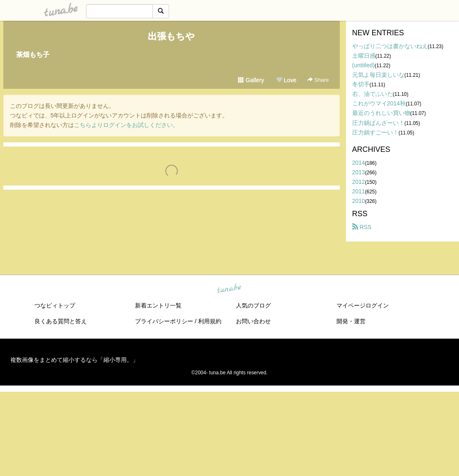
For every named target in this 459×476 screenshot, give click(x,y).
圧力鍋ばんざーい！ (378, 123)
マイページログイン (363, 305)
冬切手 (361, 84)
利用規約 (210, 321)
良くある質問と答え (61, 321)
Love (286, 80)
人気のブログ (253, 305)
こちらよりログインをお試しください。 (126, 125)
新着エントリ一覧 (158, 305)
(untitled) (363, 65)
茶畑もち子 (33, 55)
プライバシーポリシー (164, 321)
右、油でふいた (373, 94)
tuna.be (229, 289)
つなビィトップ (55, 305)
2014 (359, 163)
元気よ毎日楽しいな (378, 75)
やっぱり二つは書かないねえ (390, 46)
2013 (359, 172)
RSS (362, 227)
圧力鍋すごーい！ (376, 132)
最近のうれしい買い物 (381, 113)
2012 (359, 182)
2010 (359, 201)
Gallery (251, 80)
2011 (359, 191)
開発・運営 (351, 321)
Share (318, 80)
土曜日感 (364, 56)
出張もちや (171, 36)
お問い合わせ (253, 321)
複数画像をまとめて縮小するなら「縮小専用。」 (74, 360)
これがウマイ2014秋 (379, 103)
